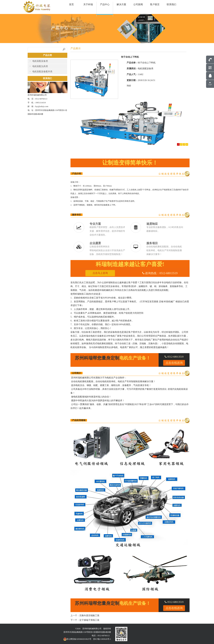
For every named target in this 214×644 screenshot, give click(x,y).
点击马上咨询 (100, 273)
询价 (129, 86)
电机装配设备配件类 (42, 72)
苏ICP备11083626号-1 (102, 639)
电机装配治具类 (40, 66)
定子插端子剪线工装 (89, 620)
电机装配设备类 (40, 61)
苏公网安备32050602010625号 (77, 639)
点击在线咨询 (174, 363)
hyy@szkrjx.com (42, 106)
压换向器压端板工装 (89, 615)
